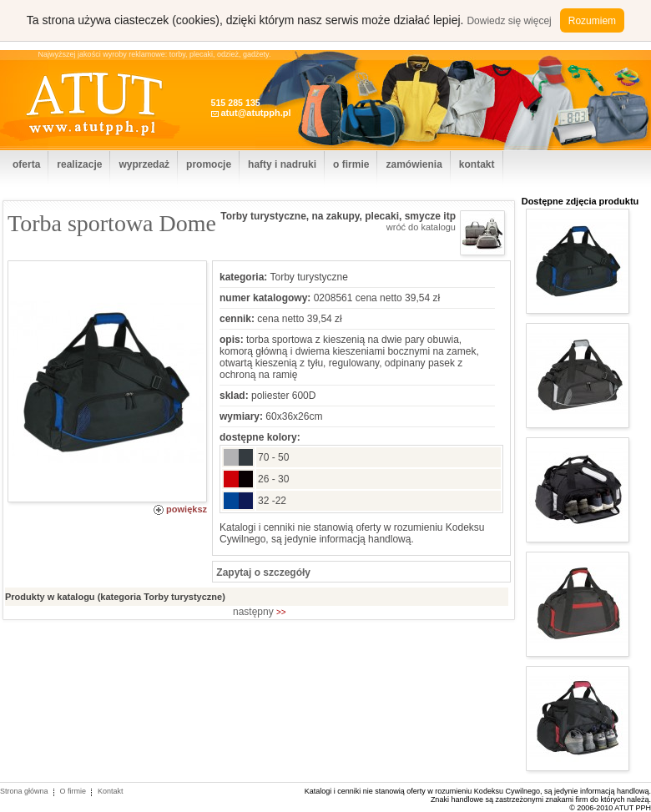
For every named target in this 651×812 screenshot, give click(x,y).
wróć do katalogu (421, 227)
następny (260, 612)
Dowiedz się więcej (509, 21)
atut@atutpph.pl (255, 113)
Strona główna (24, 791)
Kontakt (111, 791)
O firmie (73, 791)
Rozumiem (592, 21)
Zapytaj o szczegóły (262, 572)
